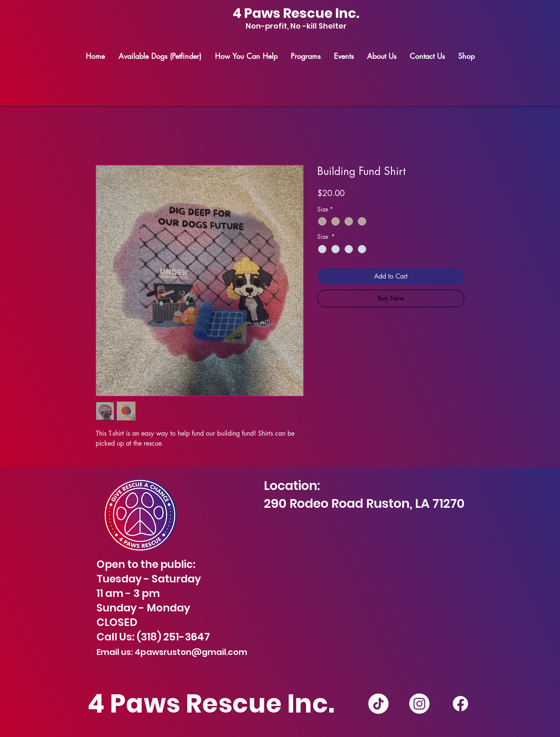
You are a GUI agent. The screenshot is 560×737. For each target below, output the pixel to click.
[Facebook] (460, 704)
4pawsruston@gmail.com (191, 652)
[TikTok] (378, 704)
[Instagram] (419, 704)
